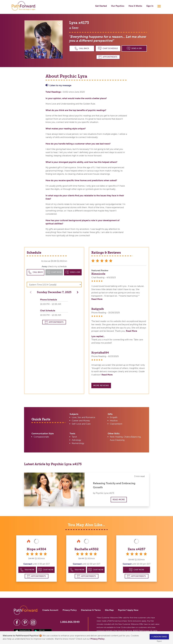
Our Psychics (118, 6)
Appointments (108, 57)
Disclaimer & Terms (91, 610)
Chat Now (46, 570)
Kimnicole (98, 274)
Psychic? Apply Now (128, 610)
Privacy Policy (98, 639)
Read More (97, 299)
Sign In (150, 6)
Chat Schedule (108, 48)
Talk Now (27, 570)
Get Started (101, 6)
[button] (77, 292)
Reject (159, 641)
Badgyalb (98, 309)
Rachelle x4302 (86, 549)
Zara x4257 (137, 549)
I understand (159, 637)
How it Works (135, 6)
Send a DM (134, 48)
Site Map (109, 610)
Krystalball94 (100, 353)
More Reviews (101, 385)
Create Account (50, 610)
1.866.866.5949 (70, 622)
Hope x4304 (36, 549)
